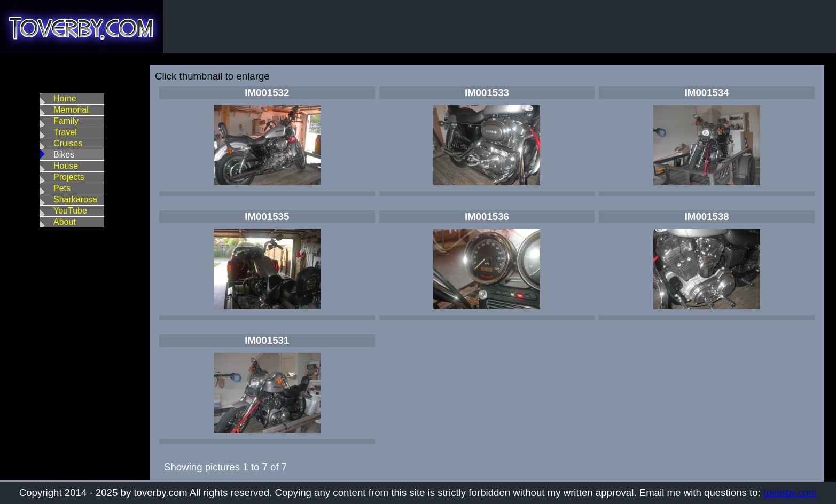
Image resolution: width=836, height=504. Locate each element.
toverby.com (790, 493)
